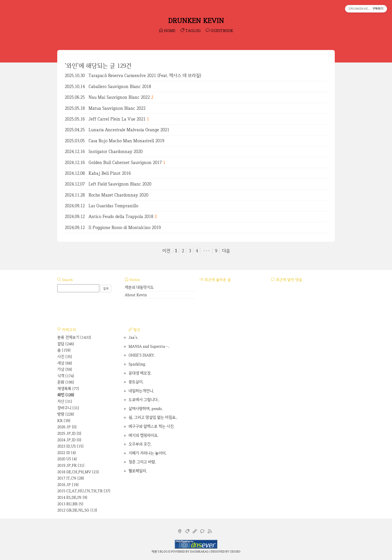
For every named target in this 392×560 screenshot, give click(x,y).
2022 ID (67, 453)
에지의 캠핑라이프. (143, 435)
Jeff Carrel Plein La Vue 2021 (117, 119)
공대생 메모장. (140, 373)
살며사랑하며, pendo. (146, 409)
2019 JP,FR (71, 465)
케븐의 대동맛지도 (139, 287)
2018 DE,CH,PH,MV (78, 472)
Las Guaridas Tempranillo (113, 206)
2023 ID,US (70, 446)
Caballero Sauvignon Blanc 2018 (120, 86)
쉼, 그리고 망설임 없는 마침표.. (153, 417)
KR (64, 421)
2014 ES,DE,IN (72, 497)
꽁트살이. (136, 382)
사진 (65, 357)
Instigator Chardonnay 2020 (115, 151)
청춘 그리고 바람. (142, 462)
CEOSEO (235, 551)
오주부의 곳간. (140, 444)
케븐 (154, 551)
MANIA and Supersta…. (149, 346)
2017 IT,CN (71, 478)
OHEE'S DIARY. (142, 355)
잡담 (66, 344)
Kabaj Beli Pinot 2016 (110, 173)
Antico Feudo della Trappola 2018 (121, 216)
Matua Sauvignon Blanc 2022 (117, 108)
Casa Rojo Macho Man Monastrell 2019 (126, 141)
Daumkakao (199, 551)
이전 (166, 251)
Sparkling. (137, 364)
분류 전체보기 (74, 337)
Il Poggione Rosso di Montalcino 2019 (125, 227)
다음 (226, 251)
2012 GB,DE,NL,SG (77, 510)
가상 (65, 369)
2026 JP (67, 427)
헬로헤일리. (138, 471)
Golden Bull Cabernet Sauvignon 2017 (125, 162)
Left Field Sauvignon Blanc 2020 (120, 184)
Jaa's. (133, 337)
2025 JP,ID (69, 433)
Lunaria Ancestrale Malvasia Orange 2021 (129, 130)
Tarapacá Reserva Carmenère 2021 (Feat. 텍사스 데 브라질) (145, 75)
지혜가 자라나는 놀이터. (147, 453)
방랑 (66, 414)
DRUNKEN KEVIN (196, 20)
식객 (66, 376)
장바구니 (68, 408)
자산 (65, 401)
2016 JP (68, 485)
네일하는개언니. (141, 391)
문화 (66, 382)
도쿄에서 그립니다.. (144, 400)
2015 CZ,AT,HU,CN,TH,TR (84, 491)
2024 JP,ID (69, 440)
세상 (65, 363)
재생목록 (68, 389)
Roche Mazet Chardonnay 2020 (118, 195)
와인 (66, 395)
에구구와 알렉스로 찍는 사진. (151, 426)
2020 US (67, 459)
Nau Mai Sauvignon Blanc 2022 (119, 97)
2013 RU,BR (70, 504)
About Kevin (136, 295)
